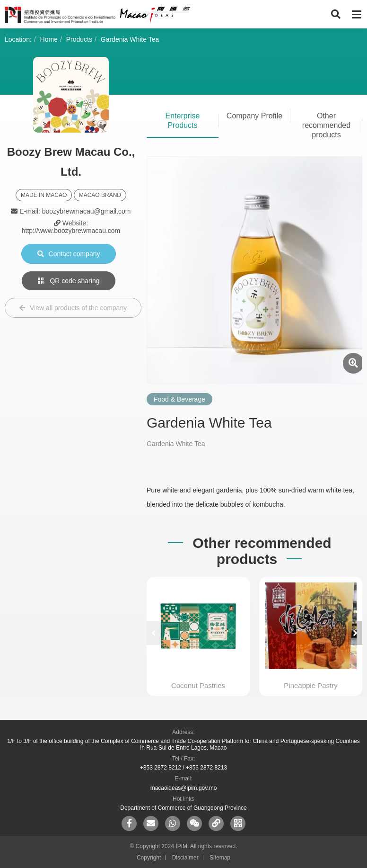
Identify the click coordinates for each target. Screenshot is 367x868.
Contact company (69, 254)
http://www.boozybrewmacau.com (71, 231)
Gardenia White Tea (130, 39)
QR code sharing (69, 281)
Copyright (149, 858)
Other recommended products (326, 125)
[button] (355, 633)
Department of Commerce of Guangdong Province (183, 808)
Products (79, 39)
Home (49, 39)
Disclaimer (185, 858)
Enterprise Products (183, 121)
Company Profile (254, 116)
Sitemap (220, 858)
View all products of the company (73, 308)
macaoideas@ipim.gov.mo (184, 788)
